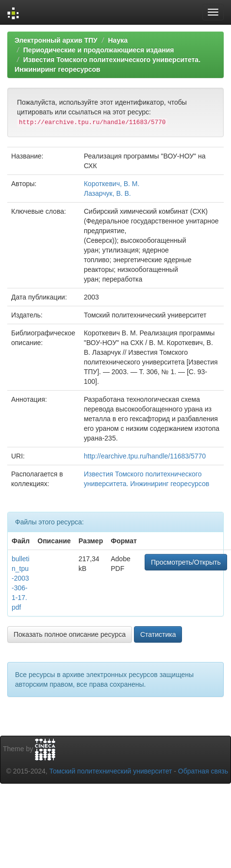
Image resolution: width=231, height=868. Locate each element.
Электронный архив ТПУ (56, 40)
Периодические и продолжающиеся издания (99, 50)
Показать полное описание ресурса (70, 634)
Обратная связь (203, 771)
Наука (117, 40)
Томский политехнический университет (111, 771)
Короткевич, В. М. (112, 184)
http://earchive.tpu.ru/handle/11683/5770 (145, 456)
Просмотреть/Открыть (186, 562)
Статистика (158, 634)
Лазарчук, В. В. (107, 193)
